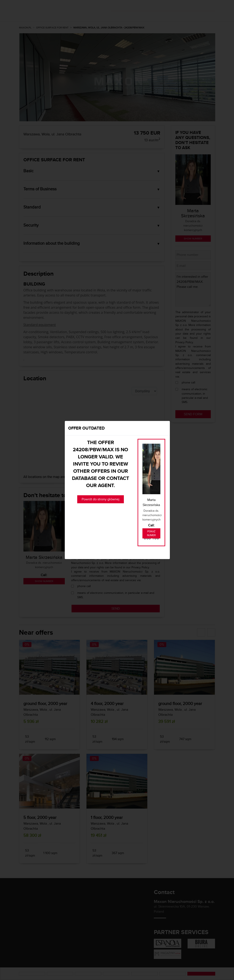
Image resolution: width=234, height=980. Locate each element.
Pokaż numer (151, 533)
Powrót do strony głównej (101, 499)
